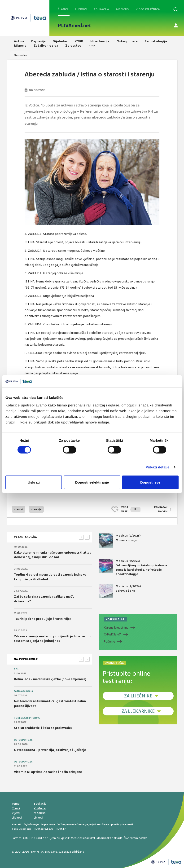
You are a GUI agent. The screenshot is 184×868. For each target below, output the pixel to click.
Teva (15, 829)
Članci (63, 9)
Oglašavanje (31, 824)
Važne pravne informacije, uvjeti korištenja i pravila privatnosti (95, 824)
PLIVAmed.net (74, 26)
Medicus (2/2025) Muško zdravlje (120, 541)
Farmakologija (23, 691)
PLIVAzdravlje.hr (44, 829)
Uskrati (34, 482)
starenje (36, 509)
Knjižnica (40, 808)
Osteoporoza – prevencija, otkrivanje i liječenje (50, 750)
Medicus (122, 9)
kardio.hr (42, 838)
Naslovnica (20, 55)
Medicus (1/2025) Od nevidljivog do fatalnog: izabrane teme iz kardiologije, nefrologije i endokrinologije (133, 567)
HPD (32, 838)
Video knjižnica (148, 9)
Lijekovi (81, 9)
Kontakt (17, 824)
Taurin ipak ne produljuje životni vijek (43, 619)
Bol (16, 669)
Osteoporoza (23, 740)
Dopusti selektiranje (92, 482)
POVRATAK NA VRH (161, 509)
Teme (16, 804)
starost (19, 509)
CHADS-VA (113, 634)
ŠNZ (126, 838)
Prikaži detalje (158, 467)
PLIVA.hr (61, 829)
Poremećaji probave (27, 718)
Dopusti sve (150, 482)
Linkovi (38, 818)
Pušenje (110, 641)
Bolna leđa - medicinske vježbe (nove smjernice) (50, 679)
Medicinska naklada (110, 838)
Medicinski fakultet (83, 838)
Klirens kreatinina (116, 628)
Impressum (48, 824)
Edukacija (101, 9)
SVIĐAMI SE (131, 509)
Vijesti (16, 813)
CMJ (26, 838)
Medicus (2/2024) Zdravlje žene (120, 591)
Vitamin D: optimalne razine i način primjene (48, 772)
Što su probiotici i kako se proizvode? (43, 728)
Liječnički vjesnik (59, 838)
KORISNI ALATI (116, 619)
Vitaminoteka (139, 838)
